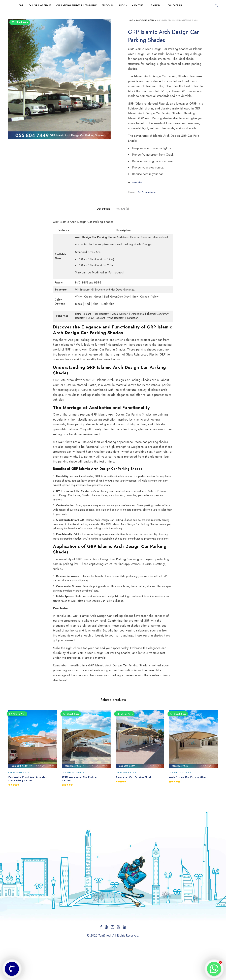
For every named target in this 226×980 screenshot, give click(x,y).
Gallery (155, 5)
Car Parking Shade (40, 5)
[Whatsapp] (214, 969)
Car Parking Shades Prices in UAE (76, 5)
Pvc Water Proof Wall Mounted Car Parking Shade (28, 779)
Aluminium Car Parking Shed (133, 777)
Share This (135, 183)
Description (103, 209)
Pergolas (108, 5)
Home (20, 5)
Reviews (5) (122, 209)
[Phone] (12, 969)
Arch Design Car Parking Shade (189, 777)
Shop (122, 5)
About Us (138, 5)
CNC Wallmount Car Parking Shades (80, 779)
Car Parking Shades (145, 20)
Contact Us (175, 5)
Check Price (20, 22)
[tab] (103, 209)
